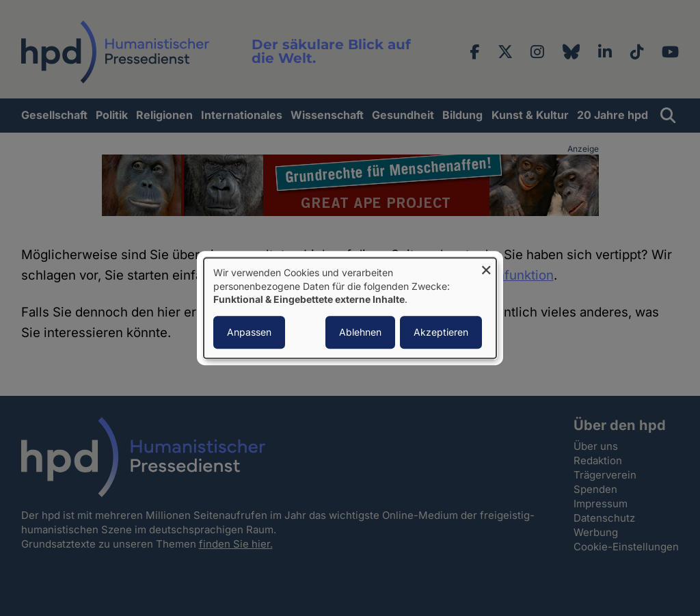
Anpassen (249, 332)
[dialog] (350, 308)
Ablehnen (360, 332)
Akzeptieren (441, 332)
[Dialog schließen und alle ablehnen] (486, 266)
